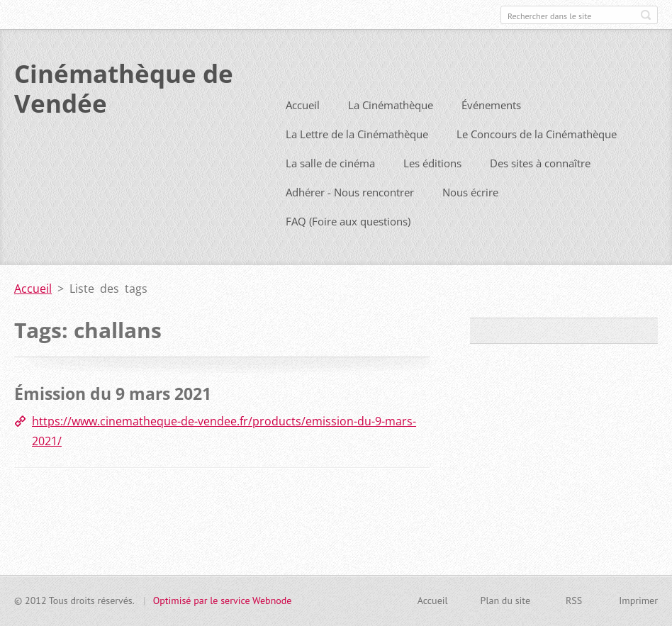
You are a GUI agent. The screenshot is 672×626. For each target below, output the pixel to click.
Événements (491, 130)
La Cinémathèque (391, 130)
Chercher (646, 15)
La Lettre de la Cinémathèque (357, 160)
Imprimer (638, 607)
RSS (574, 607)
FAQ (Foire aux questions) (348, 247)
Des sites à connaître (540, 189)
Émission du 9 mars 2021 (113, 419)
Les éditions (432, 189)
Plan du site (505, 607)
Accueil (303, 130)
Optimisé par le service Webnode (223, 607)
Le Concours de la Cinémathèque (537, 160)
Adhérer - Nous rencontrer (350, 218)
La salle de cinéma (330, 189)
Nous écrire (470, 218)
